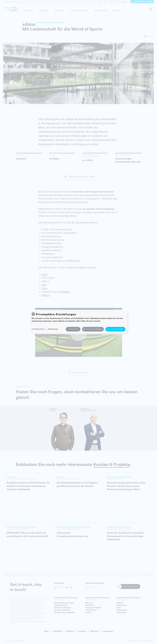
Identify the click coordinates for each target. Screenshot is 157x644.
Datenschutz (38, 329)
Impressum (53, 329)
